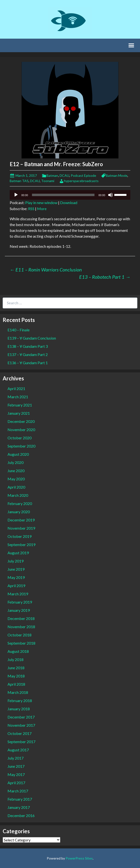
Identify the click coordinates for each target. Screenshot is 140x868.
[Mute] (110, 195)
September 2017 (21, 742)
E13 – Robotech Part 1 (105, 277)
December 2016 (21, 815)
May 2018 (16, 676)
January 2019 (19, 610)
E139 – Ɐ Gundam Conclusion (32, 338)
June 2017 (16, 766)
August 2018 (18, 651)
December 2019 (21, 520)
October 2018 (19, 635)
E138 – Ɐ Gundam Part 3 (28, 346)
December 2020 (21, 421)
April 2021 (16, 388)
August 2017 (18, 750)
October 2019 (19, 536)
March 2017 (18, 791)
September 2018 (21, 643)
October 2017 (19, 733)
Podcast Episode (83, 175)
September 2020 (21, 446)
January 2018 (19, 709)
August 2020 (18, 454)
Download (69, 203)
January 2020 (19, 512)
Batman (52, 175)
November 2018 (21, 627)
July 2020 (16, 462)
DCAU (64, 175)
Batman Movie (117, 175)
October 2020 (19, 438)
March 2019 (18, 594)
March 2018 (18, 692)
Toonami (48, 181)
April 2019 (16, 586)
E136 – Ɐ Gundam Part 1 (28, 363)
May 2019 (16, 577)
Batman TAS (19, 181)
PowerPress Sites (79, 858)
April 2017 (16, 783)
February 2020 (20, 503)
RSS (31, 209)
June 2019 (16, 569)
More (42, 209)
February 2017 (20, 799)
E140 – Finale (19, 330)
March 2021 (18, 397)
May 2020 (16, 479)
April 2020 (16, 487)
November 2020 (21, 430)
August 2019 (18, 553)
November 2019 (21, 528)
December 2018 (21, 618)
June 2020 (16, 471)
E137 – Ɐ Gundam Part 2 (28, 354)
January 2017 (19, 807)
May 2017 (16, 774)
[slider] (63, 195)
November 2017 (21, 725)
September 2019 (21, 544)
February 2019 (20, 602)
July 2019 (16, 561)
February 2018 (20, 701)
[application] (70, 195)
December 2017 (21, 717)
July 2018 (16, 659)
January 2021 (19, 413)
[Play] (16, 195)
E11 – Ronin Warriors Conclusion (46, 270)
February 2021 (20, 405)
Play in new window (41, 203)
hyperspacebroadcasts (81, 181)
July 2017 (16, 758)
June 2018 (16, 668)
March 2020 (18, 495)
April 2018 (16, 684)
